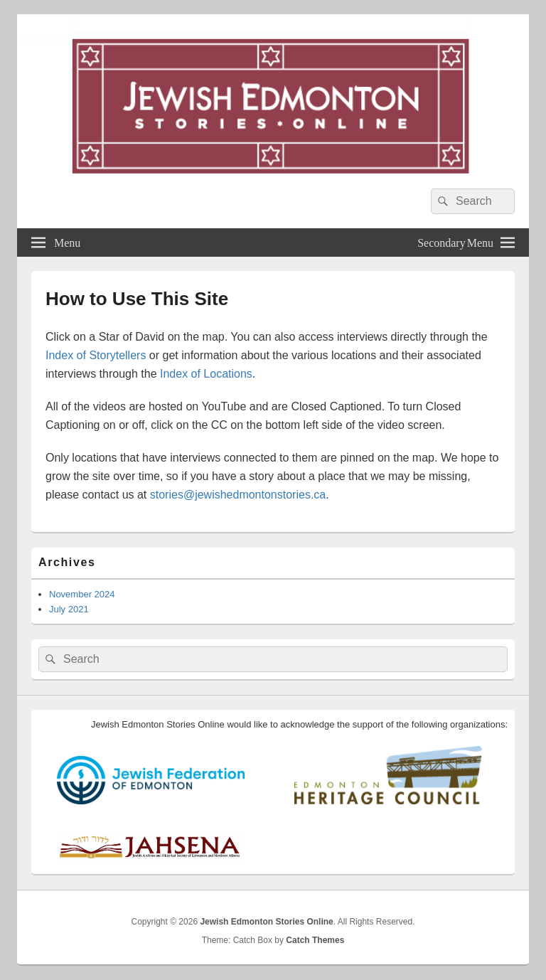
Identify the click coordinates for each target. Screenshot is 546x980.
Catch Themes (315, 940)
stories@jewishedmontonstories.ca (238, 495)
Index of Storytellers (96, 355)
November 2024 (82, 594)
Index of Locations (206, 374)
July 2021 (69, 609)
